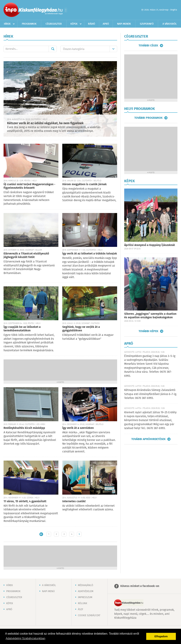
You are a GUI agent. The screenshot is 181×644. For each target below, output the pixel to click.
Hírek (7, 24)
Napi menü (48, 591)
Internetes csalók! (74, 501)
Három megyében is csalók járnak (84, 184)
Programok (29, 24)
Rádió (92, 24)
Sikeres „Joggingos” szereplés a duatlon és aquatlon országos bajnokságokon (150, 316)
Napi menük (124, 24)
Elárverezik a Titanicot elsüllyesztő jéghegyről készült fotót (26, 255)
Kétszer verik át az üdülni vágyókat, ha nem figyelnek (45, 123)
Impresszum (85, 597)
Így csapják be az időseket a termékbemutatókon (22, 329)
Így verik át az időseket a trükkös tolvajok (90, 254)
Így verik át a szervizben (78, 428)
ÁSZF (81, 609)
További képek (148, 331)
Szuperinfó (147, 24)
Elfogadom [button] (161, 636)
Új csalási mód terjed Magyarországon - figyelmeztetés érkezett (29, 186)
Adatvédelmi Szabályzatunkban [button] (25, 638)
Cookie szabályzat (89, 615)
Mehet (53, 49)
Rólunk (83, 603)
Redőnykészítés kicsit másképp (24, 428)
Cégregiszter (54, 24)
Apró (106, 24)
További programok (148, 118)
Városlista (66, 10)
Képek (74, 24)
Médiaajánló (86, 585)
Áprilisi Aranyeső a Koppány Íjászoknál (150, 245)
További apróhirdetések (148, 439)
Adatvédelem (86, 591)
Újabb (41, 534)
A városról (170, 24)
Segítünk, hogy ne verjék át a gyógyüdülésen (81, 329)
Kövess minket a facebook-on (140, 586)
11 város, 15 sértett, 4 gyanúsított (25, 501)
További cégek (148, 46)
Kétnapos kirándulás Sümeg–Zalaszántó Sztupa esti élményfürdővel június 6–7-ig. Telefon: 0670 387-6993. (151, 394)
